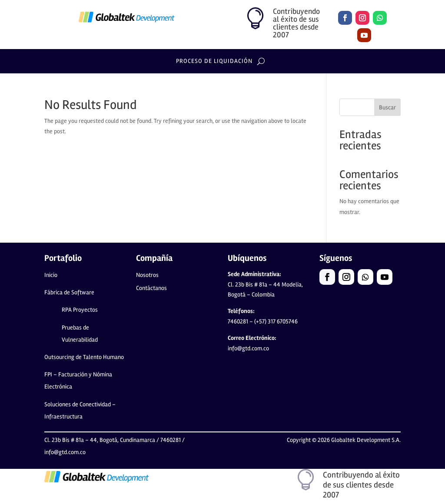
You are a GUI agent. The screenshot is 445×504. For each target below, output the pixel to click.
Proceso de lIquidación (214, 61)
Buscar (387, 107)
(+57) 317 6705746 (265, 324)
